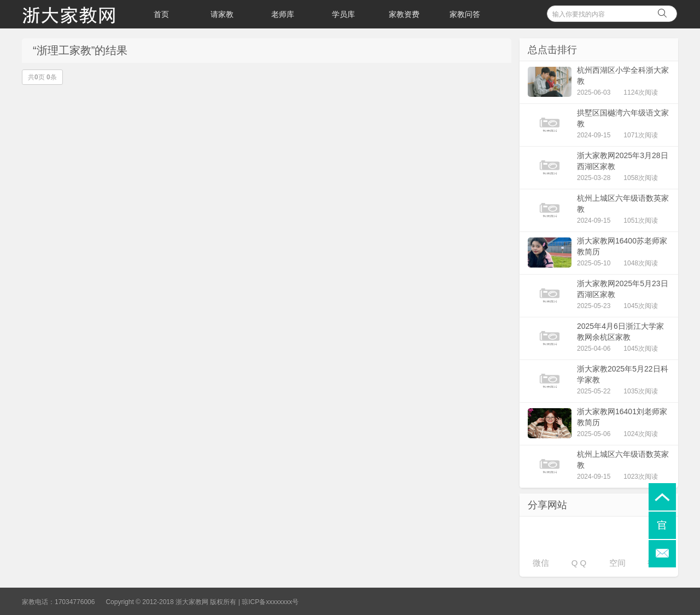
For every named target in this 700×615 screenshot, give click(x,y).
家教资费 (404, 14)
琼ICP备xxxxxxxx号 (270, 602)
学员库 (343, 14)
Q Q (579, 563)
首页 (161, 14)
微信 (541, 563)
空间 (617, 563)
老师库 (283, 14)
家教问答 (465, 14)
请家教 (222, 14)
